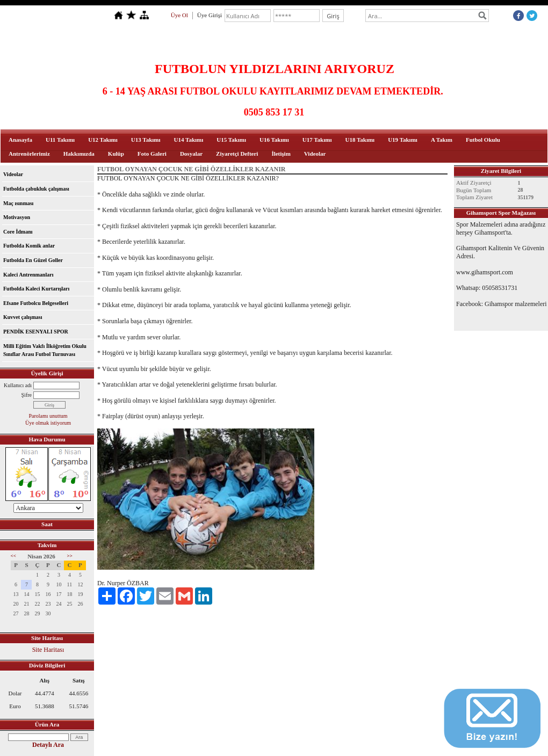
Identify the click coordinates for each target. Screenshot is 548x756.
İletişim (281, 154)
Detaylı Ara (48, 745)
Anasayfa (20, 140)
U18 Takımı (360, 140)
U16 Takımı (274, 140)
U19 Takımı (403, 140)
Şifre (27, 395)
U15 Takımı (231, 140)
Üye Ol (179, 15)
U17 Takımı (317, 140)
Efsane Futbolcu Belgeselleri (36, 303)
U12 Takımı (103, 140)
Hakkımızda (79, 154)
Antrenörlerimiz (29, 154)
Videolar (315, 154)
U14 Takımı (189, 140)
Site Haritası (48, 650)
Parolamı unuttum (48, 416)
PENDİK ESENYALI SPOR (36, 332)
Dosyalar (191, 154)
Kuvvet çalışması (23, 317)
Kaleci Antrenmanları (28, 275)
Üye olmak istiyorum (48, 423)
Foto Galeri (152, 154)
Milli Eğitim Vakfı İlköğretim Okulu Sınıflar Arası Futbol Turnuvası (45, 350)
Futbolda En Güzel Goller (33, 260)
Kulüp (116, 154)
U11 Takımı (60, 140)
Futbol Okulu (483, 140)
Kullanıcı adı (18, 385)
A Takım (442, 140)
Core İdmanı (18, 232)
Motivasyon (17, 217)
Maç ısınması (18, 203)
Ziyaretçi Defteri (237, 154)
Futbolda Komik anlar (29, 246)
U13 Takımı (146, 140)
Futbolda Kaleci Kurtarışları (36, 289)
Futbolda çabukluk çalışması (36, 189)
